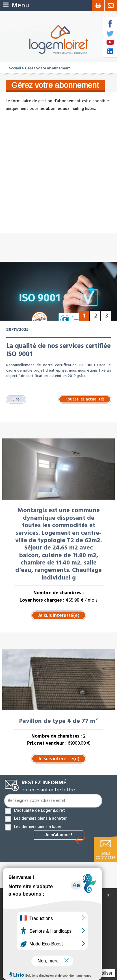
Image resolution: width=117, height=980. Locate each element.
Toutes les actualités (85, 399)
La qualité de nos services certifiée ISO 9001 (58, 350)
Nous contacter (105, 856)
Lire (16, 399)
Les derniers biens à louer (38, 826)
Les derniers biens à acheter (40, 818)
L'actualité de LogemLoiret (40, 810)
